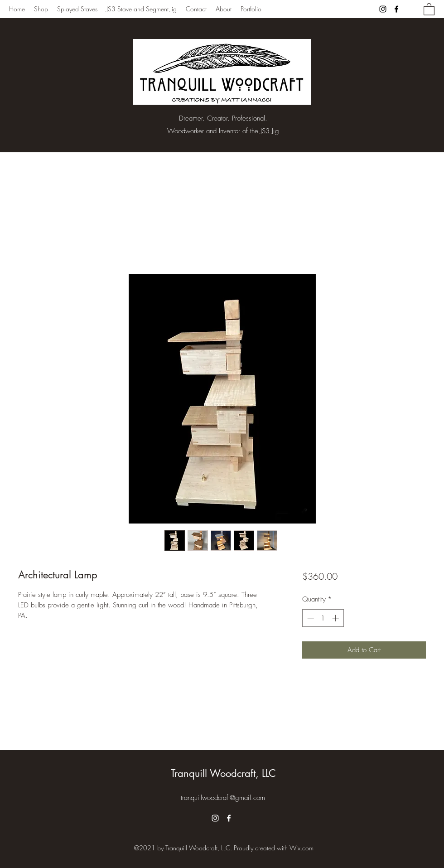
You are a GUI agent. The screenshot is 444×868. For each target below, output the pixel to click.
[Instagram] (383, 9)
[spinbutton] (323, 618)
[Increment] (336, 618)
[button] (429, 9)
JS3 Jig (270, 131)
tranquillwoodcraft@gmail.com (223, 798)
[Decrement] (310, 618)
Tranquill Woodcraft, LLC (223, 773)
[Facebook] (396, 9)
